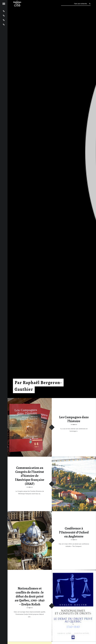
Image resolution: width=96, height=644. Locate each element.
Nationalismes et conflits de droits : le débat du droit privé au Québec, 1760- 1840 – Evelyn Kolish (30, 596)
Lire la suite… (74, 437)
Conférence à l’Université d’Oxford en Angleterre (74, 532)
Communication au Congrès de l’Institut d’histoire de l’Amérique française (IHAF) (30, 476)
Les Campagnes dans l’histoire (74, 419)
